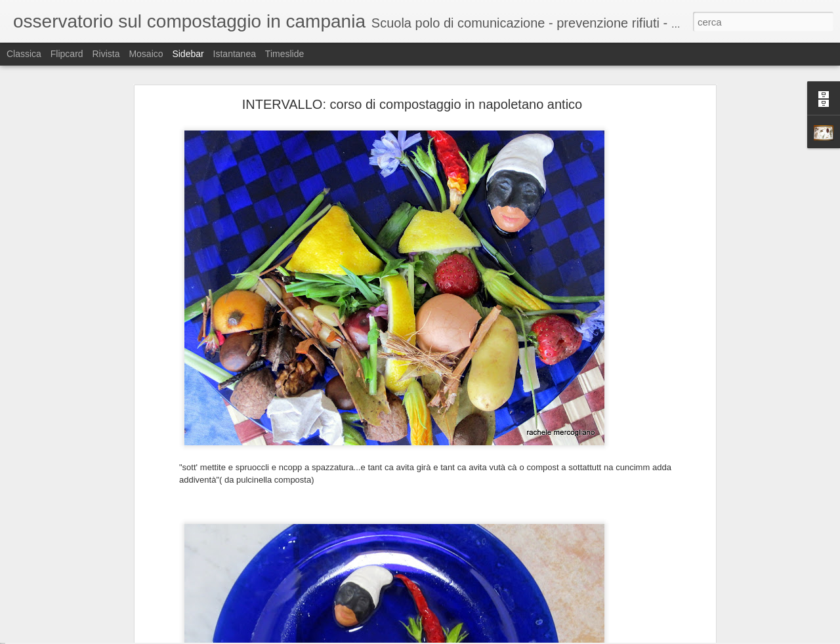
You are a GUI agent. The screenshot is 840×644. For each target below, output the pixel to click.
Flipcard (67, 54)
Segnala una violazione (514, 637)
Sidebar (188, 54)
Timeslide (284, 54)
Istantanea (235, 54)
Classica (24, 54)
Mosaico (146, 54)
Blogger (461, 637)
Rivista (106, 54)
